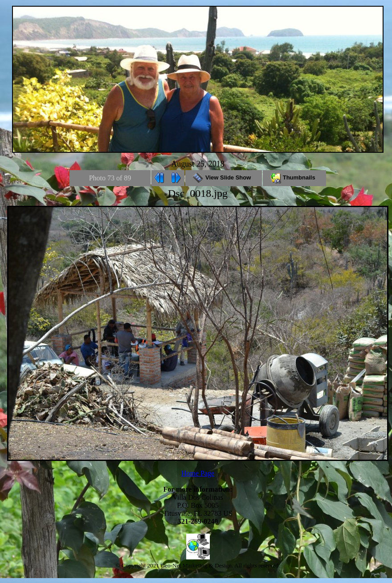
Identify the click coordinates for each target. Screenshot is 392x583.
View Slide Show (223, 177)
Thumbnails (294, 177)
